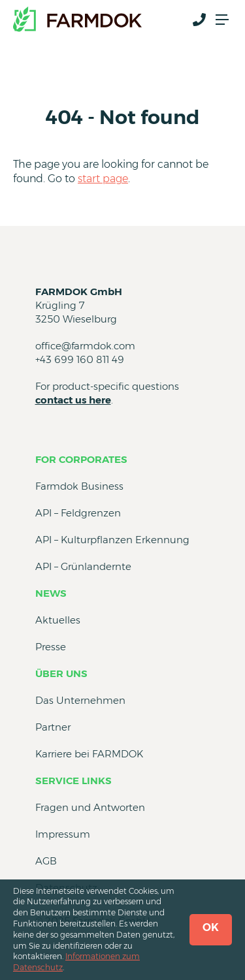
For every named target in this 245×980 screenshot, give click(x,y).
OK (211, 927)
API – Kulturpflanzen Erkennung (112, 540)
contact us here (73, 400)
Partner (53, 727)
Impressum (63, 834)
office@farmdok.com (85, 346)
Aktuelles (58, 620)
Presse (51, 647)
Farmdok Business (79, 486)
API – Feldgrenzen (78, 513)
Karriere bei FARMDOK (89, 754)
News (51, 593)
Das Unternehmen (80, 700)
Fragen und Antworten (90, 807)
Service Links (73, 781)
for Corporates (81, 459)
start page (103, 179)
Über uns (61, 673)
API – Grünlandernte (83, 566)
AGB (46, 861)
